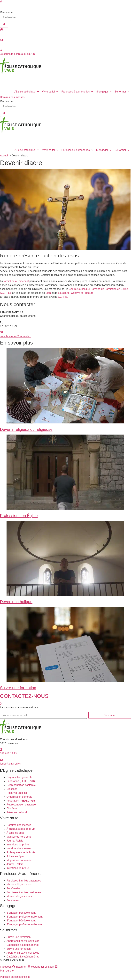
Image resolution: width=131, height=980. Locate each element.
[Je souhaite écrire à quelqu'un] (1, 50)
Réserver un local (10, 34)
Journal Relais (15, 841)
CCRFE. (63, 297)
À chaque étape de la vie (21, 829)
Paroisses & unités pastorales (24, 881)
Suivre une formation (18, 688)
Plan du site (7, 971)
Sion (48, 293)
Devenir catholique (16, 602)
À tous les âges (15, 833)
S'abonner (110, 715)
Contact (4, 44)
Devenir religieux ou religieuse (26, 429)
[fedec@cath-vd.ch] (1, 760)
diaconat (23, 281)
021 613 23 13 (8, 754)
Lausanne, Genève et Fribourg (76, 293)
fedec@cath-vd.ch (11, 764)
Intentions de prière (18, 845)
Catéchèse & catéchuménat (23, 945)
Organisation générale (19, 777)
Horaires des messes (19, 825)
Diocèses (12, 789)
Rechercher (7, 12)
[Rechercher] (4, 24)
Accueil (4, 156)
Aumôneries (13, 888)
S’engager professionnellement (25, 917)
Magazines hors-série (19, 837)
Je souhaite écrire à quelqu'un (17, 54)
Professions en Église (19, 516)
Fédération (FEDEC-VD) (21, 781)
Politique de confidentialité (15, 977)
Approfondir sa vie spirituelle (23, 941)
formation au (11, 281)
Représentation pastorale (21, 785)
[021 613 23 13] (1, 750)
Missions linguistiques (19, 884)
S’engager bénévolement (21, 913)
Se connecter (8, 6)
